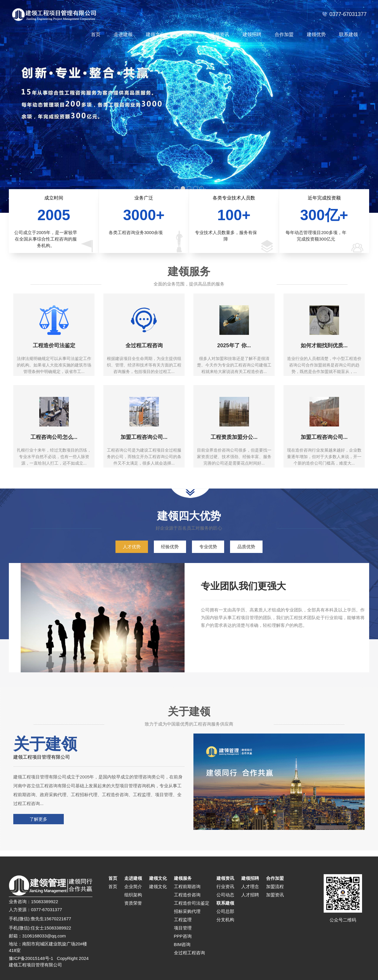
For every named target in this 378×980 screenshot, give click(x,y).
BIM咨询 (182, 944)
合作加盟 (284, 34)
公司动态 (225, 895)
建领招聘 (252, 34)
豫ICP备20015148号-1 (31, 958)
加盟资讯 (275, 895)
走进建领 (123, 34)
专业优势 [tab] (208, 547)
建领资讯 (220, 34)
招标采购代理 (187, 911)
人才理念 (250, 886)
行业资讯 (225, 886)
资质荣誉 (133, 903)
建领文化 (155, 34)
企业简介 (133, 886)
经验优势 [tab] (170, 547)
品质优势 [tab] (247, 547)
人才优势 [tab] (131, 547)
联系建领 (348, 34)
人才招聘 (250, 895)
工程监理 (183, 920)
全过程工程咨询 (189, 953)
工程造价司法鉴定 (192, 903)
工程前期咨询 (187, 886)
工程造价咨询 (187, 895)
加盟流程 (275, 886)
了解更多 (38, 819)
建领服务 (188, 34)
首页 (96, 34)
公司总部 (225, 911)
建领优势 (316, 34)
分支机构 (225, 920)
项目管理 (183, 928)
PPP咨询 (183, 936)
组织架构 (133, 895)
